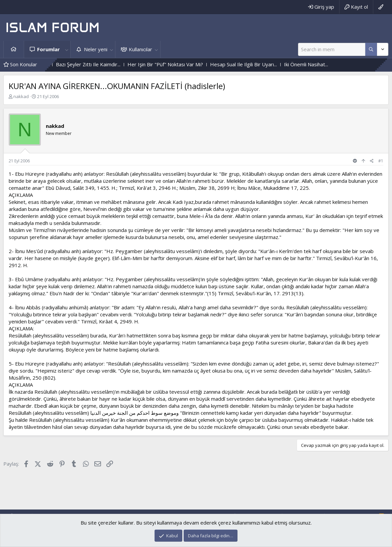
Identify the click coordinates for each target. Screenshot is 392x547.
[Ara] (332, 49)
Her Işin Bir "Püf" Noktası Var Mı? (180, 64)
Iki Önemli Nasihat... (321, 64)
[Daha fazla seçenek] (371, 49)
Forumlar (48, 49)
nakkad (21, 96)
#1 (381, 161)
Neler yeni (96, 49)
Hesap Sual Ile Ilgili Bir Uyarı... (259, 64)
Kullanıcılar (140, 49)
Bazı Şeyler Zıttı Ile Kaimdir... (103, 64)
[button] (67, 49)
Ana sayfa (14, 49)
